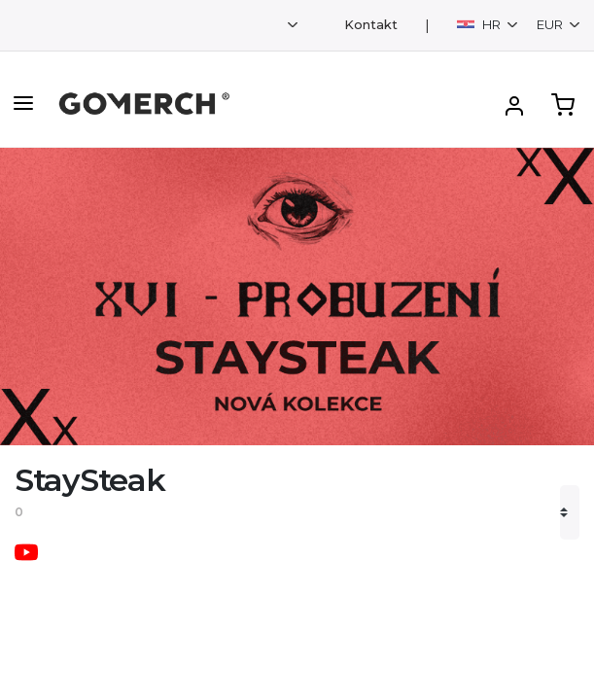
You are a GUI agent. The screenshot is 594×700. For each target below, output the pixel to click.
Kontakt (371, 25)
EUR (551, 24)
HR (480, 24)
